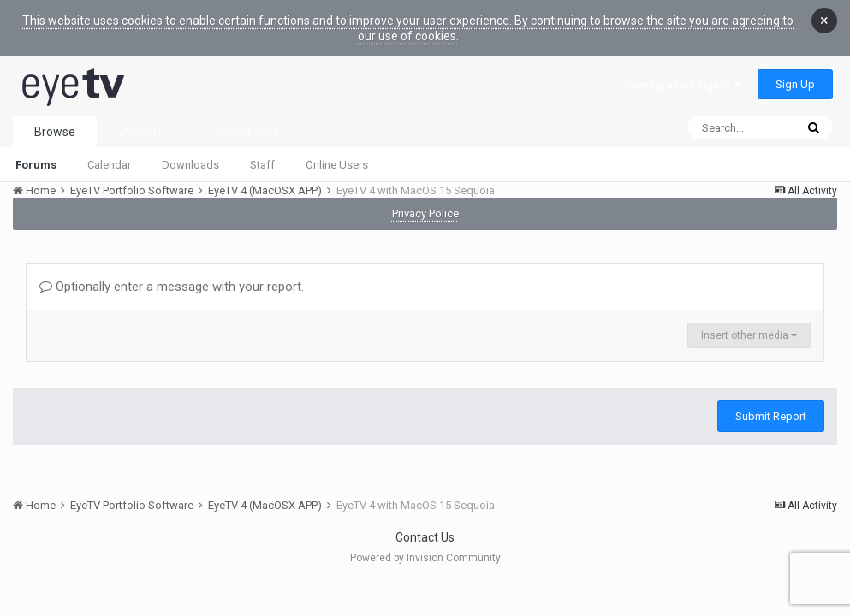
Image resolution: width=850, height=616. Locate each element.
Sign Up (795, 84)
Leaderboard (244, 132)
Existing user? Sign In (684, 85)
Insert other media (749, 335)
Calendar (109, 165)
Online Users (337, 165)
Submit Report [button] (771, 416)
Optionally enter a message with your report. (172, 287)
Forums (36, 165)
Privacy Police (425, 213)
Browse (55, 132)
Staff (262, 165)
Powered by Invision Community (425, 558)
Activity (143, 132)
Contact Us (425, 537)
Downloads (190, 165)
